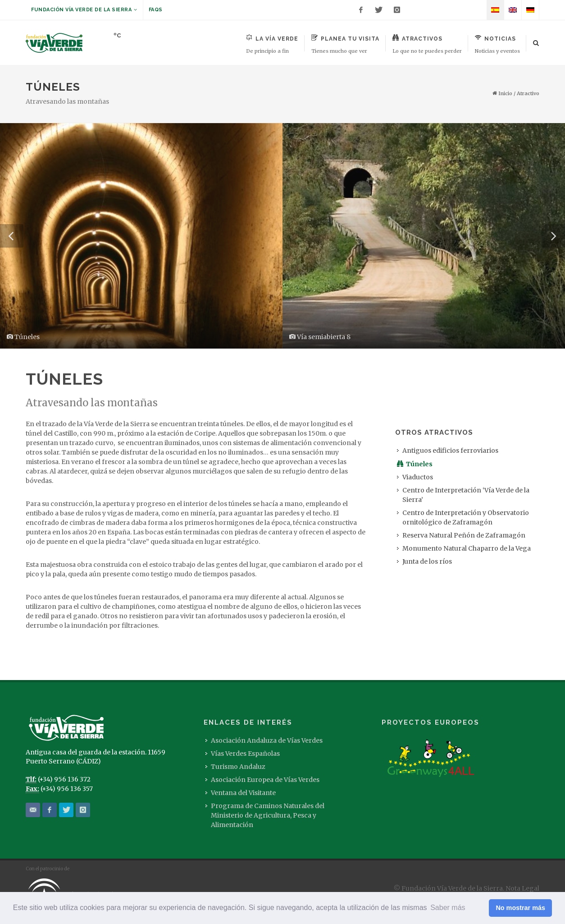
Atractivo (528, 93)
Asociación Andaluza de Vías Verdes (267, 740)
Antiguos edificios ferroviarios (450, 451)
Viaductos (418, 477)
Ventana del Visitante (243, 793)
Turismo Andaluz (238, 767)
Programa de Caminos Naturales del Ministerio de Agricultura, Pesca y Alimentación (268, 815)
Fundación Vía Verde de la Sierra (84, 10)
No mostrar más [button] (520, 908)
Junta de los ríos (427, 561)
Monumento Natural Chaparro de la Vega (467, 548)
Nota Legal (522, 888)
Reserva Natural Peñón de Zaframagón (464, 535)
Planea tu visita (345, 44)
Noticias (497, 44)
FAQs (156, 10)
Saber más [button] (448, 908)
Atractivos (427, 44)
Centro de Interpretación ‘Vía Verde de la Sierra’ (466, 495)
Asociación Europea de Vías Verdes (265, 780)
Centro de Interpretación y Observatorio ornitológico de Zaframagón (466, 517)
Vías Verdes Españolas (245, 754)
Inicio (502, 93)
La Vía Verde (272, 44)
